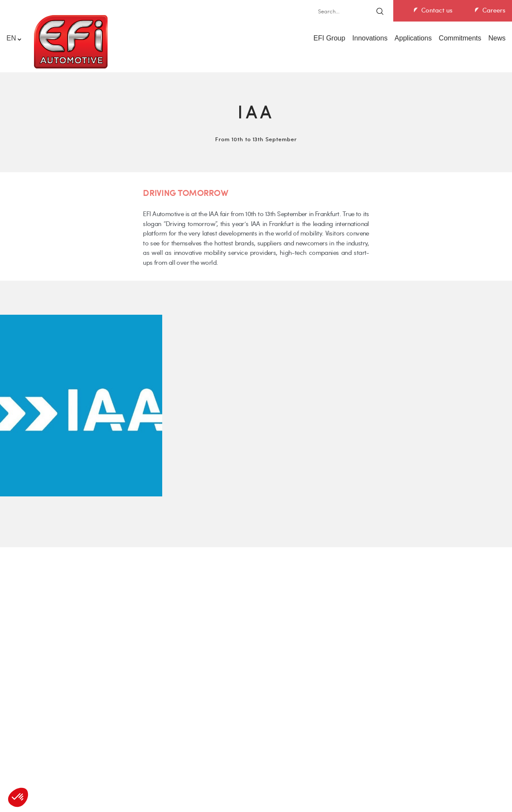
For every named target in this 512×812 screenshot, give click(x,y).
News (497, 38)
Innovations (370, 38)
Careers (494, 10)
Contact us (437, 10)
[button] (18, 797)
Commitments (460, 38)
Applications (413, 38)
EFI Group (330, 38)
